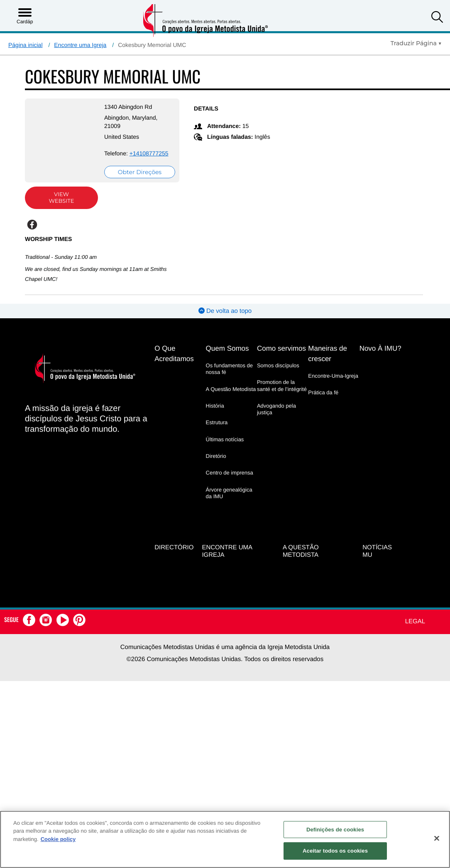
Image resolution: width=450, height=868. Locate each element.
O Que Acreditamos (174, 362)
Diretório (216, 464)
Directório (174, 554)
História (215, 414)
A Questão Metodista (231, 397)
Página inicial (26, 45)
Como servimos (281, 357)
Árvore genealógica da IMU (229, 501)
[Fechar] (437, 838)
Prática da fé (323, 401)
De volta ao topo (225, 319)
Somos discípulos (278, 374)
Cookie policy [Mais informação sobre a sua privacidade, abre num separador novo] (58, 839)
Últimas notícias (225, 447)
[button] (437, 18)
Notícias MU (377, 558)
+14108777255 (116, 162)
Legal (415, 628)
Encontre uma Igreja (80, 45)
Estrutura (217, 431)
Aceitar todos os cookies (335, 851)
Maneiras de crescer (328, 362)
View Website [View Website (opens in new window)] (57, 206)
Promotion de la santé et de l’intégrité (282, 394)
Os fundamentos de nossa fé (229, 377)
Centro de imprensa (230, 481)
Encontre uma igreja (227, 558)
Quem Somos (227, 357)
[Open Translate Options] (416, 43)
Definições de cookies (335, 830)
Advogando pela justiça (276, 417)
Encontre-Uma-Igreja (333, 384)
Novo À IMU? (380, 357)
